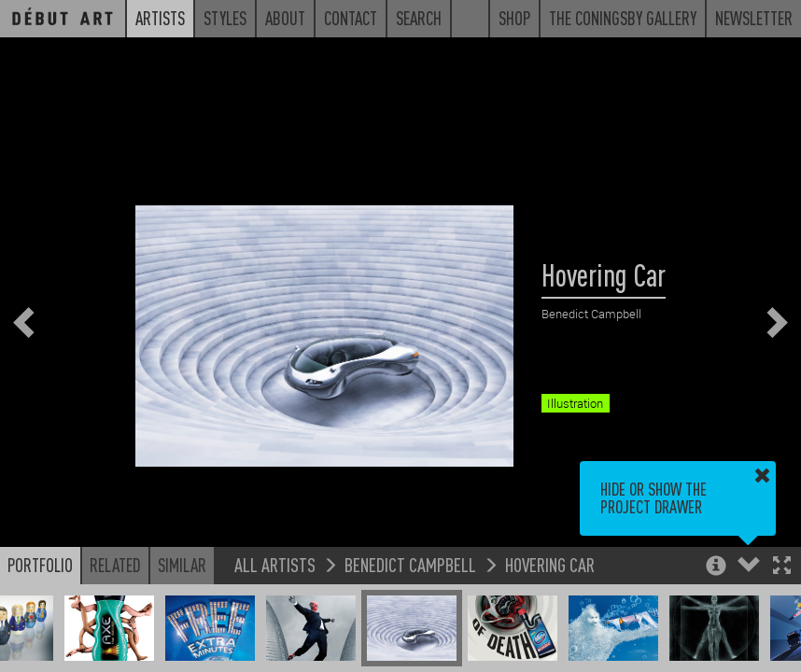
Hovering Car (550, 564)
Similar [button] (182, 565)
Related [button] (115, 565)
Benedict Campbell (410, 564)
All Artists (275, 564)
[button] (782, 567)
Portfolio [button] (40, 565)
